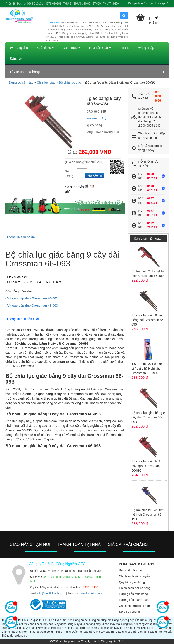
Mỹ (104, 118)
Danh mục (71, 48)
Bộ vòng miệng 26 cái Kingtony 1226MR (79, 30)
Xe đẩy (168, 632)
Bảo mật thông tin (130, 570)
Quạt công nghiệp (51, 632)
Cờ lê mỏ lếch (64, 620)
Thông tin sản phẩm (21, 237)
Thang (67, 632)
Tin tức (125, 48)
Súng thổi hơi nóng (133, 624)
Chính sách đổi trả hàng (135, 588)
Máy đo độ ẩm (123, 628)
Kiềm (144, 620)
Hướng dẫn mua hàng (133, 594)
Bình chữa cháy (12, 632)
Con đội (142, 632)
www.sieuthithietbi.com (88, 593)
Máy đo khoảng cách (50, 628)
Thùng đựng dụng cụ (14, 636)
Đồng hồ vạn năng (26, 628)
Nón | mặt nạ (31, 632)
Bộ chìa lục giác (70, 82)
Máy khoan (103, 624)
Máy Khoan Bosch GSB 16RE (78, 22)
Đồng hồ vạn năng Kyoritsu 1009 (81, 33)
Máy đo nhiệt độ (104, 628)
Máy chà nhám (33, 624)
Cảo (52, 620)
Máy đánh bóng (64, 624)
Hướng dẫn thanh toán (134, 600)
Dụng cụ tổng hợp (123, 620)
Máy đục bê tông (85, 624)
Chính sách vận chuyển (134, 576)
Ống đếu (153, 620)
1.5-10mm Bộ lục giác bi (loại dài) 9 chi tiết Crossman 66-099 (147, 368)
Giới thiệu (45, 48)
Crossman (92, 118)
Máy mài (115, 624)
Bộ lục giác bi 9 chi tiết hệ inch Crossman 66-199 (147, 515)
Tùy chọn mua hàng (25, 72)
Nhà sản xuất (100, 48)
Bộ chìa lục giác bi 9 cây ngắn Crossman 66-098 (146, 466)
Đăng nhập (146, 48)
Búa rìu (44, 620)
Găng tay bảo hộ (104, 632)
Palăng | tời (155, 632)
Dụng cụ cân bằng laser (79, 628)
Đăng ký (16, 59)
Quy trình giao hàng (132, 582)
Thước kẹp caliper (144, 628)
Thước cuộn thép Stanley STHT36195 (81, 26)
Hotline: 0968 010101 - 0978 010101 (39, 4)
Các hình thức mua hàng (135, 606)
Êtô (137, 620)
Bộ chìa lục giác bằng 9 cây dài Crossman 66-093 (148, 417)
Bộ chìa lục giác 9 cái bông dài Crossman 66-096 (148, 320)
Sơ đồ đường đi (129, 612)
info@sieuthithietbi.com (51, 593)
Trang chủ (19, 48)
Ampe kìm (151, 624)
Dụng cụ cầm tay (21, 82)
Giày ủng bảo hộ (126, 632)
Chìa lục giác (46, 82)
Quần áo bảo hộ (82, 632)
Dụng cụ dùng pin (100, 620)
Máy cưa (48, 624)
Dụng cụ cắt (81, 620)
